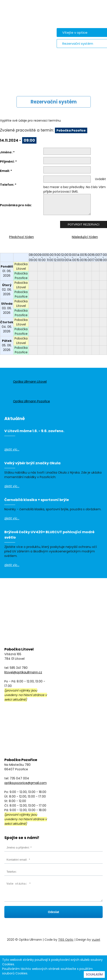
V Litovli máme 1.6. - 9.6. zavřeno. (34, 431)
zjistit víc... (12, 449)
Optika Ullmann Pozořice (31, 401)
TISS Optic (66, 940)
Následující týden (85, 237)
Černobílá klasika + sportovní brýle (37, 500)
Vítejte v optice (75, 33)
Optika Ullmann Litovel (30, 382)
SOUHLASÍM (94, 974)
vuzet (96, 940)
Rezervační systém (78, 44)
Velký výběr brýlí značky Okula (32, 463)
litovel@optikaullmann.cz (23, 672)
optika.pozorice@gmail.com (26, 783)
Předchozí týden (21, 237)
